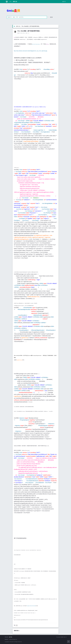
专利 (17, 625)
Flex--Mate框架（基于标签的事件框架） (31, 26)
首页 (10, 2)
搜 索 (51, 17)
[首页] (14, 26)
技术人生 (15, 2)
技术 (19, 33)
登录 (64, 2)
